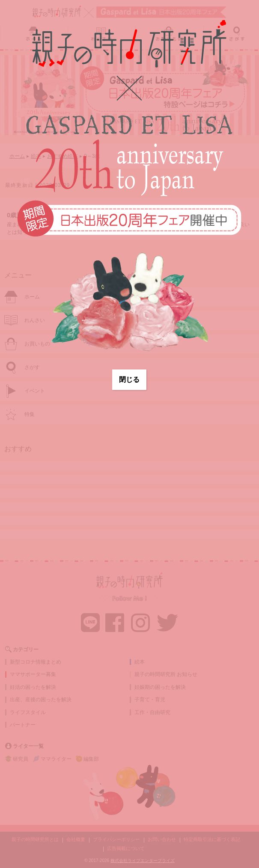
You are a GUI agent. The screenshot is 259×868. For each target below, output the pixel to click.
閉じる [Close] (129, 379)
